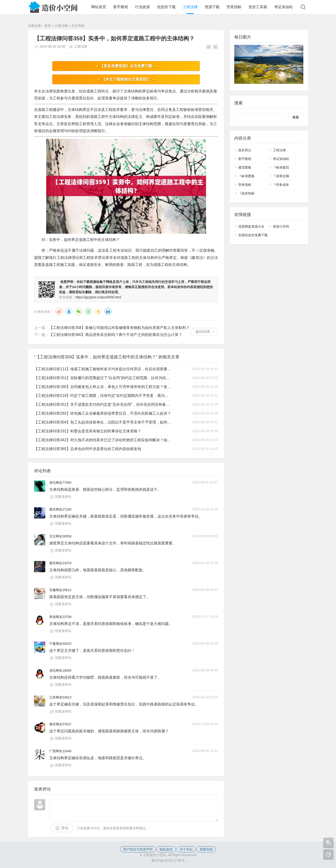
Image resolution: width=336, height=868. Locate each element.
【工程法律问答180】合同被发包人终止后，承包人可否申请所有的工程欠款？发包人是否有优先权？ (103, 387)
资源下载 (212, 7)
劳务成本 (283, 185)
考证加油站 (283, 7)
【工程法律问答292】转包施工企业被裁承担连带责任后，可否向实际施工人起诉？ (103, 413)
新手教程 (121, 7)
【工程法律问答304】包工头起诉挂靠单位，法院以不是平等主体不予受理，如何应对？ (103, 422)
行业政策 (143, 7)
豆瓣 (88, 311)
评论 (65, 828)
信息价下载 (166, 7)
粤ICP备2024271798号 (168, 861)
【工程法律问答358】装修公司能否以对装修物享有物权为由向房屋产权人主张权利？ (119, 328)
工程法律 (190, 7)
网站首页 (99, 7)
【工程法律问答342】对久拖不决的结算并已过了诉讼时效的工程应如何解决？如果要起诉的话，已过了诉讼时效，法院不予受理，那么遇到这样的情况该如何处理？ (103, 440)
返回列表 (203, 332)
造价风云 (245, 150)
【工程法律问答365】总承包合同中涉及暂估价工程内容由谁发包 (88, 449)
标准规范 (283, 167)
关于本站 (186, 849)
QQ (69, 311)
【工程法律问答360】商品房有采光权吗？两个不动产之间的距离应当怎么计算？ (116, 335)
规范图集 (245, 167)
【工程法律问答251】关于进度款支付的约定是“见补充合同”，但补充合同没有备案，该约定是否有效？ (103, 404)
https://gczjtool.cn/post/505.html (98, 297)
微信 (79, 311)
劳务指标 (234, 7)
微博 (59, 311)
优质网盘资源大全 (251, 226)
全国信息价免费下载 (253, 235)
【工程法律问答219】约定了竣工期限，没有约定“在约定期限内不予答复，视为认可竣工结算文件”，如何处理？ (103, 396)
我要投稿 (206, 849)
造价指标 (248, 193)
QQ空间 (98, 311)
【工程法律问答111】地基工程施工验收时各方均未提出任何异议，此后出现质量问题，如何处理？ (103, 369)
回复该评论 (63, 497)
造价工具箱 (258, 7)
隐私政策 (166, 849)
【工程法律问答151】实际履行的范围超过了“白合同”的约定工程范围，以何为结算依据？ (103, 378)
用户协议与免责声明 (138, 849)
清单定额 (283, 176)
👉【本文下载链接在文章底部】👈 (126, 79)
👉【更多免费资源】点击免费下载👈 (126, 66)
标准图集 (248, 176)
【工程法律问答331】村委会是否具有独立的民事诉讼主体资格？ (88, 431)
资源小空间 (281, 226)
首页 (48, 26)
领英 (108, 311)
